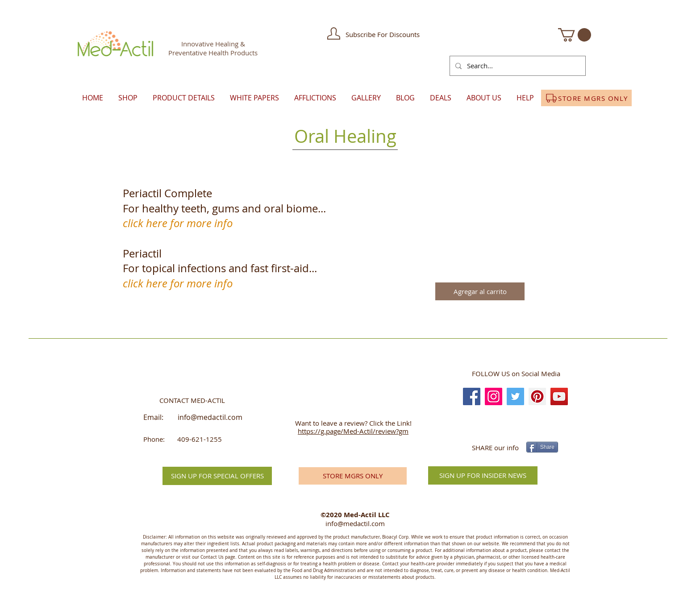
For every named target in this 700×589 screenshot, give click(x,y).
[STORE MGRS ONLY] (586, 98)
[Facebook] (472, 396)
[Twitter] (515, 396)
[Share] (542, 447)
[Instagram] (494, 396)
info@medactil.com (210, 417)
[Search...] (517, 66)
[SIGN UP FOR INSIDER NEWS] (483, 475)
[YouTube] (559, 396)
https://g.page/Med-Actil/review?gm (353, 431)
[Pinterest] (537, 396)
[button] (334, 33)
